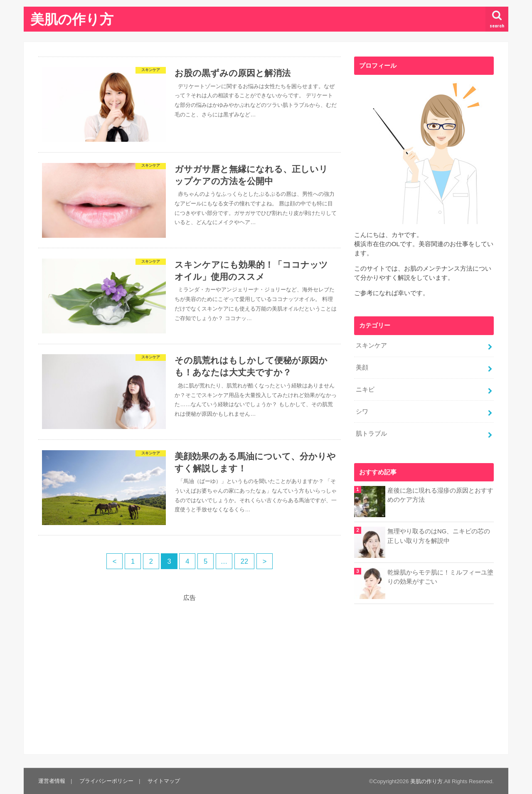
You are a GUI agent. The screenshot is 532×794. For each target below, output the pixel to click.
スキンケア (371, 345)
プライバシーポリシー (106, 781)
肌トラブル (371, 434)
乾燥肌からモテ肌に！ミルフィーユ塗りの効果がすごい (440, 577)
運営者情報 (52, 781)
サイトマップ (164, 781)
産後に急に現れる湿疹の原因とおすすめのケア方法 (440, 495)
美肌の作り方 (72, 19)
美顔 (362, 367)
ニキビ (365, 390)
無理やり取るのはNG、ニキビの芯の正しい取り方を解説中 (439, 536)
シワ (362, 412)
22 (244, 561)
